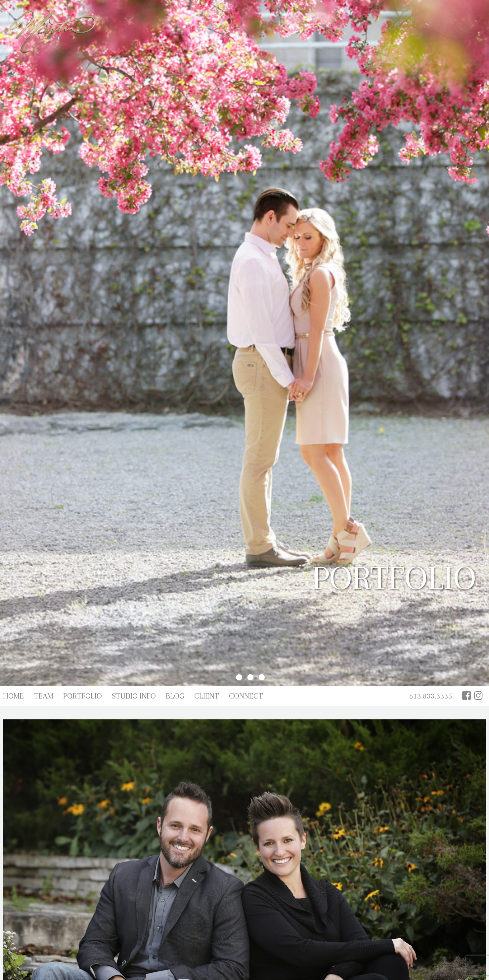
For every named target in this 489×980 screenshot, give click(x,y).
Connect (246, 696)
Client (207, 696)
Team (44, 696)
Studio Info (134, 696)
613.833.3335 (431, 696)
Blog (175, 696)
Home (13, 696)
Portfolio (83, 696)
